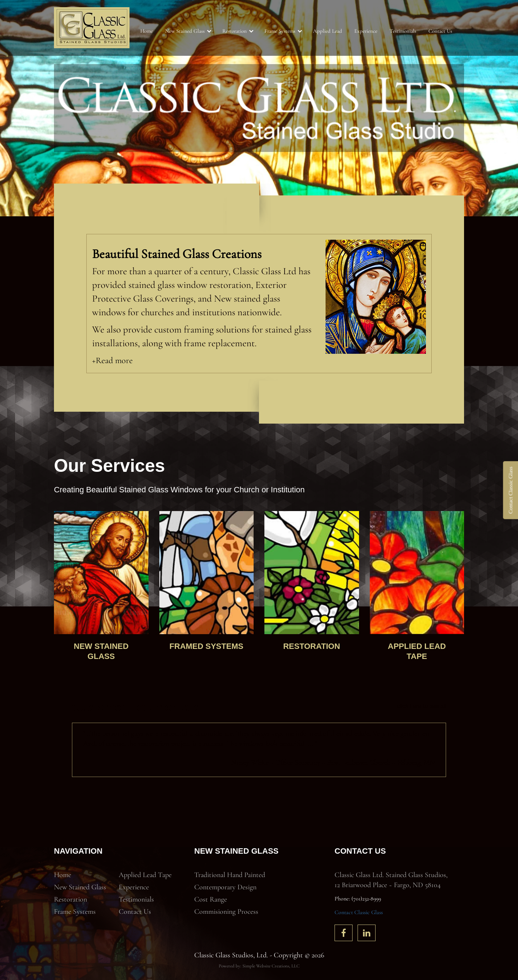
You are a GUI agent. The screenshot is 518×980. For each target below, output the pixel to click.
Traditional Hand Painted (230, 875)
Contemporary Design (225, 887)
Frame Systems (280, 31)
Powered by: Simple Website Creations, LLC (259, 966)
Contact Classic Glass (359, 912)
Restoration (235, 31)
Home (147, 31)
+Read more (112, 360)
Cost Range (211, 899)
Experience (366, 31)
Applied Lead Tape (145, 875)
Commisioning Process (226, 912)
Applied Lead (328, 31)
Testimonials (403, 31)
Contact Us (440, 31)
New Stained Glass (185, 31)
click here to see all (422, 706)
